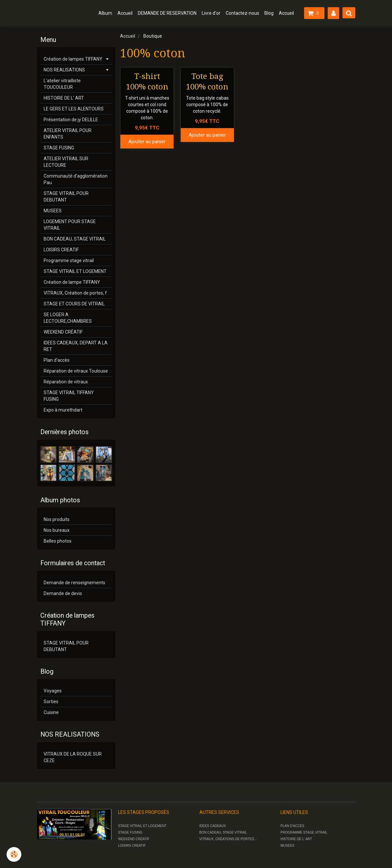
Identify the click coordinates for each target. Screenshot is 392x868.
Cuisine (51, 712)
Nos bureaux (57, 530)
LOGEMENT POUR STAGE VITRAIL (70, 225)
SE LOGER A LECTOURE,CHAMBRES (68, 318)
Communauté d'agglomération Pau (76, 179)
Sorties (51, 702)
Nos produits (57, 519)
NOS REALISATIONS (64, 70)
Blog (269, 13)
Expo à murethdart (63, 410)
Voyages (53, 691)
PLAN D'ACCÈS (292, 826)
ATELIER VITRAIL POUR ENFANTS (68, 134)
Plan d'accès (57, 360)
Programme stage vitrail (69, 260)
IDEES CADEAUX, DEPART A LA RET (76, 346)
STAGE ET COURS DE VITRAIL (74, 304)
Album (105, 13)
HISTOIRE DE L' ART (64, 98)
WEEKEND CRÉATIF (63, 332)
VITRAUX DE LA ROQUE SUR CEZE (73, 757)
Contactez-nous (242, 13)
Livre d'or (211, 13)
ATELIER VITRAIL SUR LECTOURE (66, 162)
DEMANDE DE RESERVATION (167, 13)
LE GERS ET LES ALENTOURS (74, 109)
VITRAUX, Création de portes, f (75, 293)
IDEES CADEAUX (213, 826)
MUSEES (53, 211)
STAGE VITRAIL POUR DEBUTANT (66, 197)
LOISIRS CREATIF (61, 250)
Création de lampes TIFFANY (73, 59)
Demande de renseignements (74, 583)
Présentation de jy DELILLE (71, 120)
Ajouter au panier (147, 142)
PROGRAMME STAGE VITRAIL (304, 832)
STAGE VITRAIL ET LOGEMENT (75, 271)
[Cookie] (14, 854)
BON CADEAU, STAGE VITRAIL (75, 239)
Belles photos (58, 541)
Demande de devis (63, 593)
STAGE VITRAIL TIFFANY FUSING (69, 396)
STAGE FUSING (59, 148)
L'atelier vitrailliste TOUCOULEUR (62, 84)
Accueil (125, 13)
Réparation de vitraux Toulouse (76, 371)
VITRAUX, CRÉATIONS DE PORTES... (228, 839)
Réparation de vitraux (66, 382)
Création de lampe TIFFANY (72, 282)
